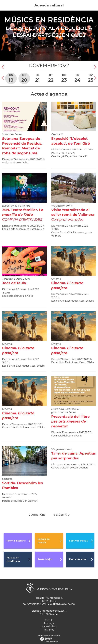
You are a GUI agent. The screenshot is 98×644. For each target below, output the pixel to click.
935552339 (33, 604)
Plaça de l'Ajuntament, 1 (48, 598)
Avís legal (49, 623)
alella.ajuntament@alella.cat (48, 611)
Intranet (49, 630)
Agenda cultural (49, 5)
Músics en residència (49, 20)
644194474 (69, 604)
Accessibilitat (49, 626)
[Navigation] (4, 36)
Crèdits (49, 620)
